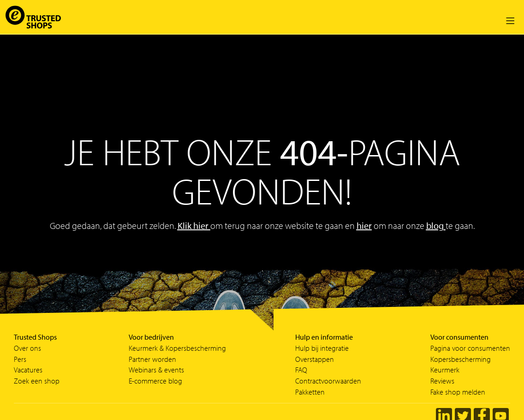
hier (364, 225)
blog (435, 225)
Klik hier (194, 225)
